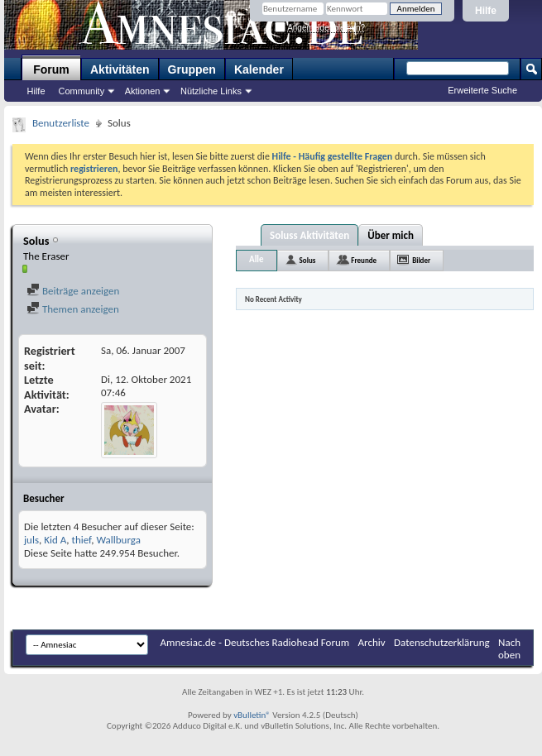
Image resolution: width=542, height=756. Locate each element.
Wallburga (118, 540)
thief (82, 540)
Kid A (55, 540)
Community (82, 91)
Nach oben (509, 648)
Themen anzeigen (73, 309)
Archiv (372, 642)
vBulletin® (252, 715)
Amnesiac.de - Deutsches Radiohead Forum (255, 642)
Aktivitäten (120, 69)
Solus (308, 260)
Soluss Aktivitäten (309, 235)
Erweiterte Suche (482, 90)
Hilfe (486, 11)
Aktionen (143, 91)
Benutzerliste (61, 123)
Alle (257, 259)
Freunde (364, 260)
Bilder (421, 260)
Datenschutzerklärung (442, 642)
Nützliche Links (211, 91)
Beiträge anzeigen (73, 291)
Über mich (391, 235)
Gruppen (192, 69)
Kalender (259, 69)
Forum (51, 69)
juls (31, 540)
